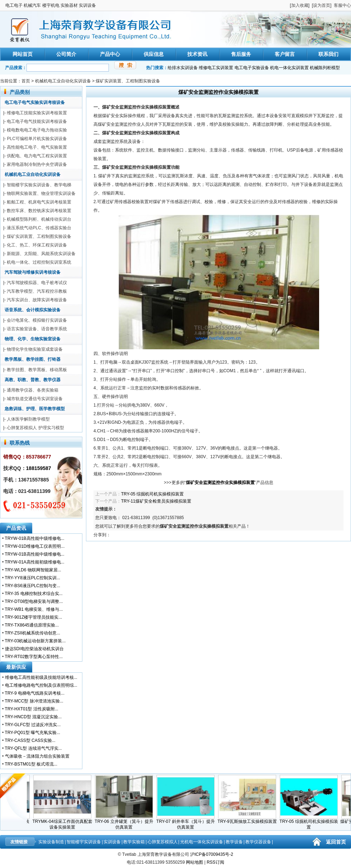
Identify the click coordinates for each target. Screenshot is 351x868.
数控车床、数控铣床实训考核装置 (39, 211)
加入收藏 (300, 5)
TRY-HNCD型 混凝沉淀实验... (33, 717)
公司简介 (66, 54)
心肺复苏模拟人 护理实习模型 (35, 428)
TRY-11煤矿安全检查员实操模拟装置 (156, 501)
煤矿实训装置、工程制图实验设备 (128, 81)
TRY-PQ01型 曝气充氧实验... (32, 733)
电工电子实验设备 (252, 68)
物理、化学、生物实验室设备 (33, 339)
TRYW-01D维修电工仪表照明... (35, 546)
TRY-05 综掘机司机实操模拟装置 (152, 494)
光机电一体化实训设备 (202, 842)
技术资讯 (197, 54)
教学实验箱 (134, 842)
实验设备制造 (51, 842)
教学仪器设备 (258, 842)
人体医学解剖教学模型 (28, 419)
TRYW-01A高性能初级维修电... (34, 562)
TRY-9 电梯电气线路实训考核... (35, 693)
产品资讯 (16, 528)
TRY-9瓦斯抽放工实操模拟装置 (249, 819)
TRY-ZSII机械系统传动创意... (32, 633)
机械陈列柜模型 (325, 68)
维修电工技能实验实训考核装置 (37, 113)
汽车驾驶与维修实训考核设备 (33, 272)
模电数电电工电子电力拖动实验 (37, 130)
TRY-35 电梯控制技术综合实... (33, 594)
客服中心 (342, 5)
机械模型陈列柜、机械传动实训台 (39, 219)
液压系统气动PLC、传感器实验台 (39, 228)
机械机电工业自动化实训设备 (63, 81)
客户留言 (285, 54)
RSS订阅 (215, 862)
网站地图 (194, 862)
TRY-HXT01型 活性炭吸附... (31, 709)
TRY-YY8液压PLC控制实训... (32, 578)
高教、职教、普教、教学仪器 (33, 380)
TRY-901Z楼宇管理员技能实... (33, 617)
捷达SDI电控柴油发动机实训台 (34, 649)
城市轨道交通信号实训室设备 (35, 399)
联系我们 (328, 54)
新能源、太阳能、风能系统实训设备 (41, 254)
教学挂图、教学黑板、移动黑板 (37, 370)
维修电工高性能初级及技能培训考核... (41, 677)
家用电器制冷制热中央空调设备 (37, 164)
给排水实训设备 (183, 68)
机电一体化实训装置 (289, 68)
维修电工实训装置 (216, 68)
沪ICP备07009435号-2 (212, 854)
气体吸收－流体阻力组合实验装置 (37, 756)
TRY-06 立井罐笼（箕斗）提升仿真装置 (126, 822)
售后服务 (241, 54)
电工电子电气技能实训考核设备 (37, 121)
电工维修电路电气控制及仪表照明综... (41, 685)
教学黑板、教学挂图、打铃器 (33, 359)
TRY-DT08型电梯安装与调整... (34, 601)
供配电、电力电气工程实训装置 (37, 156)
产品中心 (110, 54)
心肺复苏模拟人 (163, 842)
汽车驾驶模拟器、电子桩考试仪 (37, 283)
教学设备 (234, 842)
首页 (26, 81)
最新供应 (16, 667)
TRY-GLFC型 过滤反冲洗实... (33, 725)
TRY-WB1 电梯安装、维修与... (34, 609)
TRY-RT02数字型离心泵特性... (34, 657)
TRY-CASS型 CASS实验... (30, 740)
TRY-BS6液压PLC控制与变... (32, 586)
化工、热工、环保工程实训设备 (37, 245)
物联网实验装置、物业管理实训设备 (41, 193)
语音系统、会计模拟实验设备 (33, 310)
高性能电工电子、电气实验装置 (37, 147)
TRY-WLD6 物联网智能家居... (33, 570)
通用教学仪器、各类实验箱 (33, 390)
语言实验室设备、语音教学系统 (37, 329)
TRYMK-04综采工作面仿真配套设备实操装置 (65, 822)
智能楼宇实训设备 (84, 842)
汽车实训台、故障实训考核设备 (37, 300)
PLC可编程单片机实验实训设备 (37, 139)
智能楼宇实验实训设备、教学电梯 (39, 185)
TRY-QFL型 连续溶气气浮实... (33, 748)
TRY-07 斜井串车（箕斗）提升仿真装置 (188, 822)
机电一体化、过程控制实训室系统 (39, 262)
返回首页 (336, 842)
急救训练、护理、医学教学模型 (35, 409)
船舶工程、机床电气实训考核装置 (39, 202)
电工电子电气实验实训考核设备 (35, 102)
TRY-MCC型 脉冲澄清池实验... (34, 701)
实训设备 (112, 842)
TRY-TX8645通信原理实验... (32, 625)
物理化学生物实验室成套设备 (35, 349)
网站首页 (23, 54)
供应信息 (154, 54)
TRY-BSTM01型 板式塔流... (31, 764)
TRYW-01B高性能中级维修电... (34, 538)
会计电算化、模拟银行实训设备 (37, 320)
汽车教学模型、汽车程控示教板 (37, 291)
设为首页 (322, 5)
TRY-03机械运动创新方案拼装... (35, 641)
